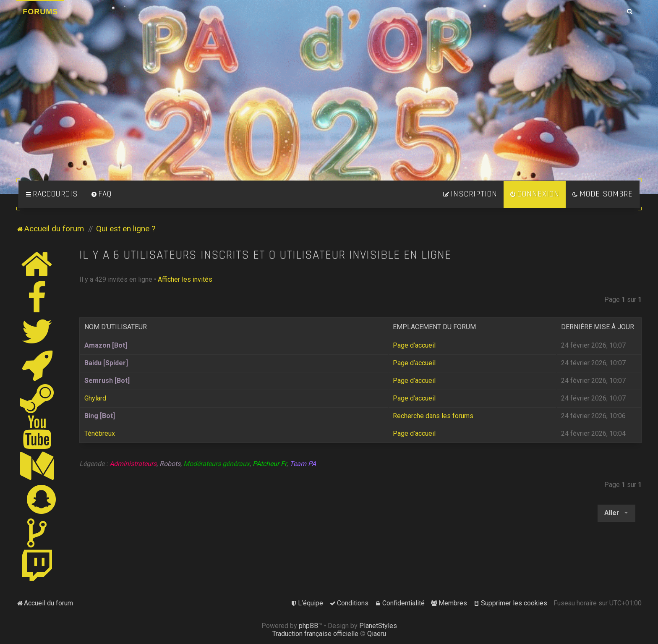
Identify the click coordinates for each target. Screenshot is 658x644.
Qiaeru (377, 634)
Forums (40, 12)
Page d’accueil (414, 345)
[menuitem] (101, 194)
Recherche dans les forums (433, 416)
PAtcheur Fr (270, 464)
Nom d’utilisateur (116, 327)
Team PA (303, 464)
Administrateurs (133, 464)
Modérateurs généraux (217, 464)
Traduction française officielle (315, 634)
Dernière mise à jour (598, 327)
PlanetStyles (378, 626)
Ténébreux (100, 433)
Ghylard (95, 398)
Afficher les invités (185, 279)
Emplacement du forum (434, 327)
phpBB (308, 626)
